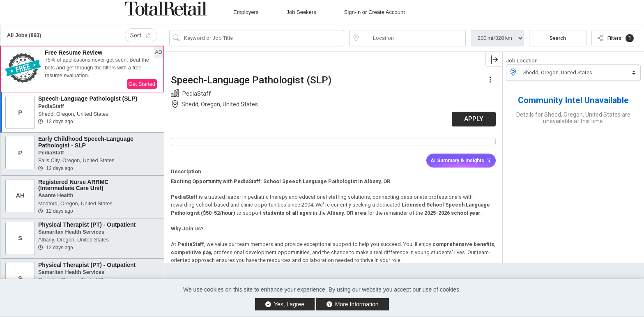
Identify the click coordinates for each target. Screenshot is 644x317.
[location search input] (413, 38)
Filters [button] (615, 38)
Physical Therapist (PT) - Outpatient (87, 225)
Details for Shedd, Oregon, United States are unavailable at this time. (573, 118)
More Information (353, 304)
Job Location (522, 61)
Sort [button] (141, 35)
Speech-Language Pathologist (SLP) (88, 99)
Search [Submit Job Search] (558, 38)
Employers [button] (246, 12)
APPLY (474, 119)
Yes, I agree (285, 304)
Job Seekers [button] (301, 12)
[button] (82, 69)
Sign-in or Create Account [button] (375, 12)
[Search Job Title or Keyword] (262, 38)
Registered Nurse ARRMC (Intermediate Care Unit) (73, 185)
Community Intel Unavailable (573, 100)
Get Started (142, 84)
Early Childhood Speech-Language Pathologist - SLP (86, 142)
